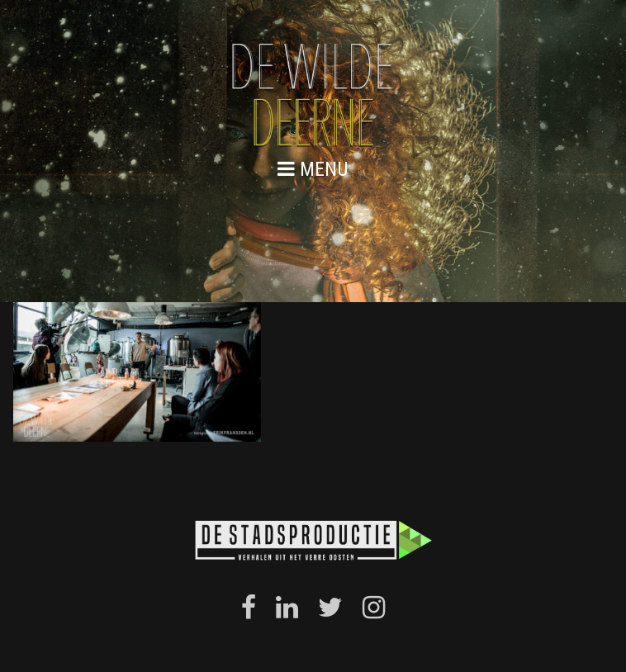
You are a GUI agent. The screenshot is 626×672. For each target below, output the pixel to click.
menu (313, 169)
